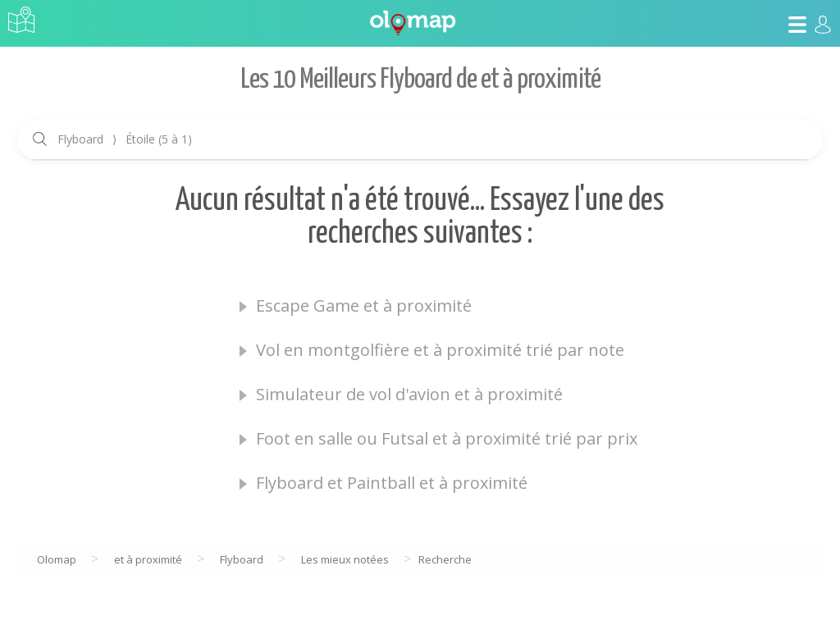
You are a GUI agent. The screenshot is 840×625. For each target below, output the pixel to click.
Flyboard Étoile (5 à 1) (125, 139)
